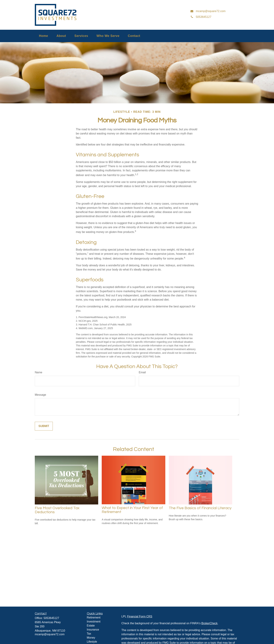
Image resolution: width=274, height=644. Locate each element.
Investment (94, 622)
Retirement (94, 618)
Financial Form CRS (140, 616)
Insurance (93, 630)
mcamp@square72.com (50, 634)
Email (142, 372)
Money (91, 638)
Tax (89, 634)
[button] (44, 36)
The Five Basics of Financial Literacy (200, 508)
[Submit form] (44, 426)
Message (40, 395)
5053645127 (51, 618)
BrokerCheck (209, 623)
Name (39, 372)
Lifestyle (92, 642)
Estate (91, 626)
